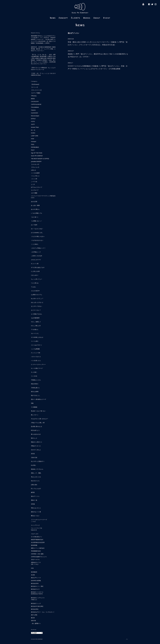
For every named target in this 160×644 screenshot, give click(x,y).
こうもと (33, 521)
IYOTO (33, 122)
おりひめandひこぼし (37, 233)
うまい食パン (35, 217)
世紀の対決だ (35, 384)
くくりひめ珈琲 (35, 173)
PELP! (33, 150)
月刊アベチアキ (35, 560)
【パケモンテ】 (35, 164)
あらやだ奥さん (35, 209)
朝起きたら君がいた (37, 442)
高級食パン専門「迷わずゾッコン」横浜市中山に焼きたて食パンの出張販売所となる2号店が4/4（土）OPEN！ (98, 55)
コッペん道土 (35, 341)
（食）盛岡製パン (36, 623)
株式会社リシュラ (36, 603)
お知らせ (33, 170)
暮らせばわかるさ (36, 434)
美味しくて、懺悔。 (37, 473)
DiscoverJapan (35, 116)
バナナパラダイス (36, 357)
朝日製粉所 (34, 572)
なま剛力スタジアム (37, 295)
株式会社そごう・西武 (37, 586)
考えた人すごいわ (36, 477)
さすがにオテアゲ (36, 260)
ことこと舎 (34, 179)
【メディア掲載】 (36, 93)
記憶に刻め (34, 485)
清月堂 (33, 454)
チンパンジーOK (36, 353)
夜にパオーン (35, 415)
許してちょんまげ (36, 489)
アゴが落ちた (35, 330)
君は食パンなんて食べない (38, 411)
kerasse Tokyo (35, 127)
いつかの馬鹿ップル (37, 213)
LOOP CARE (35, 136)
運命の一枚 (34, 500)
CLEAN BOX (35, 113)
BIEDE (33, 99)
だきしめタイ (35, 275)
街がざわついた (35, 481)
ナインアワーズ (35, 525)
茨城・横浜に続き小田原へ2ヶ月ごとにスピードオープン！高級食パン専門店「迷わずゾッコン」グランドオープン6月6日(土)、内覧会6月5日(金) (98, 43)
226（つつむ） (35, 564)
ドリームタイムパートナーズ (39, 520)
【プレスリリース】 (37, 90)
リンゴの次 (34, 376)
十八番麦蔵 (34, 407)
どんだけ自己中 (35, 291)
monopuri (34, 142)
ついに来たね (35, 283)
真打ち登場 (34, 615)
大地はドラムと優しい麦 (38, 423)
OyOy (33, 144)
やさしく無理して (36, 322)
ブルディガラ (35, 534)
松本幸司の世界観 (36, 581)
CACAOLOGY (35, 102)
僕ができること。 (36, 395)
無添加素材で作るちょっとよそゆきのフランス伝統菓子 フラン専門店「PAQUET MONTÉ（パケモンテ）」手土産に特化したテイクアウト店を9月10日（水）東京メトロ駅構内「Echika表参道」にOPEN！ (43, 39)
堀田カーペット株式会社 (38, 548)
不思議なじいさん (36, 380)
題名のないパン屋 (36, 512)
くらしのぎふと (35, 176)
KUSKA (33, 133)
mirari (33, 139)
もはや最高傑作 (35, 318)
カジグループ (35, 190)
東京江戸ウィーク (36, 578)
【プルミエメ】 (35, 167)
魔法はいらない (35, 516)
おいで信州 (34, 225)
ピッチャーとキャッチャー (38, 364)
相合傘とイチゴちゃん (37, 469)
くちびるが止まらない (37, 240)
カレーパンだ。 (35, 333)
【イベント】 (35, 87)
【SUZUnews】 (35, 84)
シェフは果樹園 (35, 349)
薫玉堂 (33, 618)
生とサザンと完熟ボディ (38, 461)
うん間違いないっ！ (37, 221)
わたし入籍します (36, 326)
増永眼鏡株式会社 (36, 551)
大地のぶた (34, 600)
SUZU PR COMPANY (37, 156)
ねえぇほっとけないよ (37, 302)
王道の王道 (34, 458)
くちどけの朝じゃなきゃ (38, 236)
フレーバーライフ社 (37, 528)
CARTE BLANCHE (36, 104)
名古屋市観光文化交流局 (38, 542)
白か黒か (33, 465)
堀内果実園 (34, 545)
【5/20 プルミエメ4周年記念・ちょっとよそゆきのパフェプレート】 (43, 69)
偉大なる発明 (35, 392)
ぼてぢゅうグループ (37, 187)
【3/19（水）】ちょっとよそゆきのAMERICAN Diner (43, 74)
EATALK (33, 119)
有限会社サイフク (36, 562)
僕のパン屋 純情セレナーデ (39, 399)
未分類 (33, 575)
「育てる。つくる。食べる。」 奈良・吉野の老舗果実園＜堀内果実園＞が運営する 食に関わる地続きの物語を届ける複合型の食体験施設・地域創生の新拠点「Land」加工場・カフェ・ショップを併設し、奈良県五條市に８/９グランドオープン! (43, 59)
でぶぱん (33, 287)
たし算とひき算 (35, 271)
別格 (32, 403)
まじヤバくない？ (36, 310)
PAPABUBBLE (35, 147)
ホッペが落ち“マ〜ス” (37, 368)
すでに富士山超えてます (38, 267)
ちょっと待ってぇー (37, 279)
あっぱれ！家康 (35, 205)
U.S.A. (33, 198)
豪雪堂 (33, 492)
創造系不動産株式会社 (37, 540)
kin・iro (33, 130)
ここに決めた (35, 244)
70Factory (34, 96)
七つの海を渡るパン (37, 537)
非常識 (33, 504)
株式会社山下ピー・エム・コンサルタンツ (43, 612)
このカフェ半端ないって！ (38, 248)
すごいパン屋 (35, 264)
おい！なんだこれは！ (37, 229)
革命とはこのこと (36, 508)
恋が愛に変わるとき (37, 427)
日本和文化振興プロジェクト (39, 557)
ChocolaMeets (35, 107)
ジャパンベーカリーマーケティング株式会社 (43, 196)
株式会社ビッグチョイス (38, 598)
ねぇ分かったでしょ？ (37, 299)
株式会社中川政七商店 (37, 606)
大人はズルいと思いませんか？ (40, 419)
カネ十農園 (34, 193)
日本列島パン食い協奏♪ (37, 554)
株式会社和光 (35, 609)
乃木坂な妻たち (35, 388)
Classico (33, 110)
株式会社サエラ (35, 589)
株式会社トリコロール (37, 592)
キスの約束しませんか (37, 337)
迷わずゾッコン (35, 496)
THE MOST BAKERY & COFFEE (40, 159)
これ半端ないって (36, 252)
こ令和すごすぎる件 (37, 256)
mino (32, 568)
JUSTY (33, 124)
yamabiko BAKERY (36, 162)
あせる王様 (34, 202)
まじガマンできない (37, 306)
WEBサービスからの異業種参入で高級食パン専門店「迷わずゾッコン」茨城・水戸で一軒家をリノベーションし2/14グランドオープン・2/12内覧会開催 (98, 67)
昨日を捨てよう (35, 430)
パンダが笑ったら (36, 361)
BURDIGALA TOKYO (37, 594)
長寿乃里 (33, 621)
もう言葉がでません (37, 314)
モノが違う (34, 372)
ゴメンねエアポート (37, 345)
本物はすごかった (36, 446)
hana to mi (34, 530)
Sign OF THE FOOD (37, 153)
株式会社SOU (35, 583)
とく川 (33, 184)
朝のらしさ (34, 438)
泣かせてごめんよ (36, 450)
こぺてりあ (34, 182)
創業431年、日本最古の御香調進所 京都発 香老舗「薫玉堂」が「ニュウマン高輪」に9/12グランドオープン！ (43, 49)
